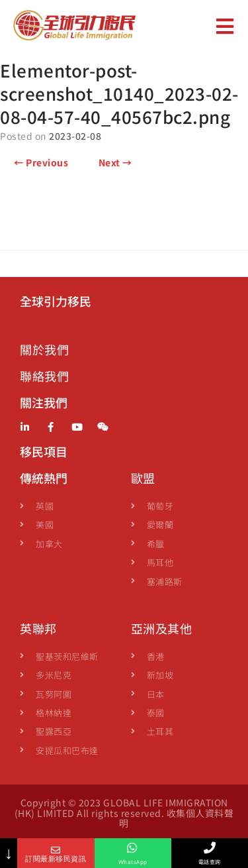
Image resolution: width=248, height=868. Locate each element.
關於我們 (44, 349)
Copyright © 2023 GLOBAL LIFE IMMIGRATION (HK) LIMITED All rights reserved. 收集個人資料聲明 (124, 813)
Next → (115, 162)
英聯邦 (38, 628)
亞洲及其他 (162, 628)
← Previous (41, 162)
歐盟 (143, 478)
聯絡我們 (44, 376)
